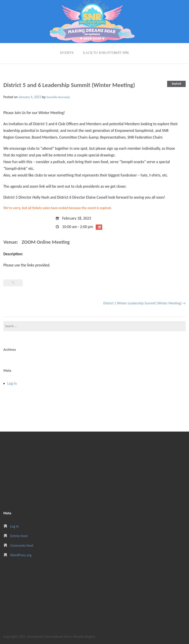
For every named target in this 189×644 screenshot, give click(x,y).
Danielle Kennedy (58, 97)
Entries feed (19, 536)
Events (67, 53)
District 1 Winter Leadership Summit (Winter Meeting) (144, 303)
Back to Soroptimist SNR (106, 53)
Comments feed (22, 545)
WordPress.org (21, 555)
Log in (12, 383)
